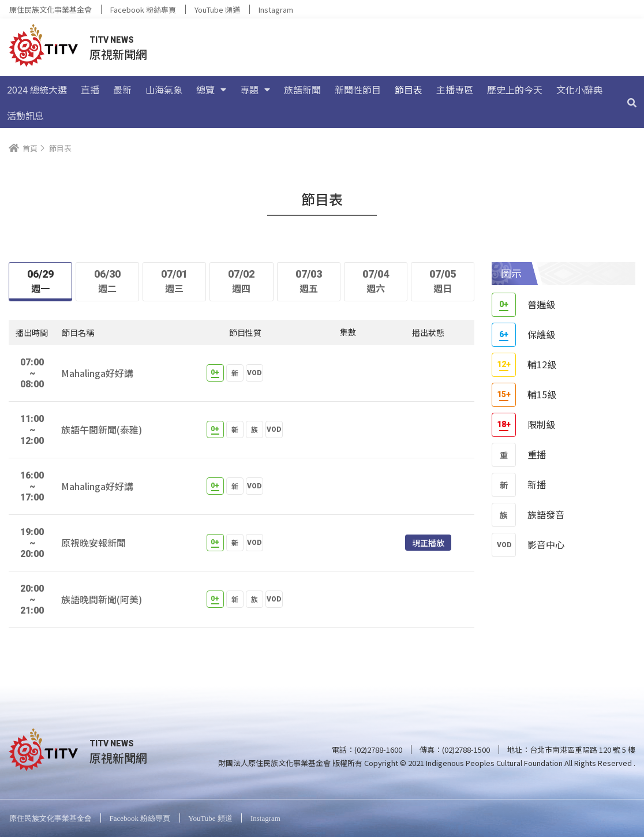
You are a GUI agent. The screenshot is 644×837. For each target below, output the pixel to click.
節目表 (409, 89)
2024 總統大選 (37, 89)
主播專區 (455, 89)
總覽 (211, 89)
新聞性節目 (358, 89)
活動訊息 (25, 115)
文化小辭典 (579, 89)
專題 (255, 89)
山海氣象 (164, 89)
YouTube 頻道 (217, 10)
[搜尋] (632, 102)
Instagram (276, 10)
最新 (122, 89)
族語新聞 (302, 89)
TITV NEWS (112, 40)
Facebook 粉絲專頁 (143, 10)
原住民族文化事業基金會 (50, 10)
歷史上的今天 (515, 89)
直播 (90, 89)
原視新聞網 (118, 54)
